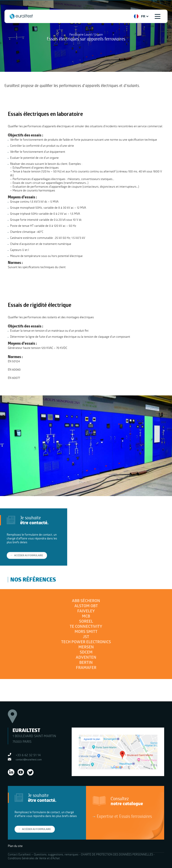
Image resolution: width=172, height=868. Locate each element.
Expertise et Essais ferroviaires (124, 816)
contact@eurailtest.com (29, 759)
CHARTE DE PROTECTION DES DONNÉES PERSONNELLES (117, 854)
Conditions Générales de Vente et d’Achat (34, 858)
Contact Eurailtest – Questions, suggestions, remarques (43, 854)
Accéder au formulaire (29, 555)
